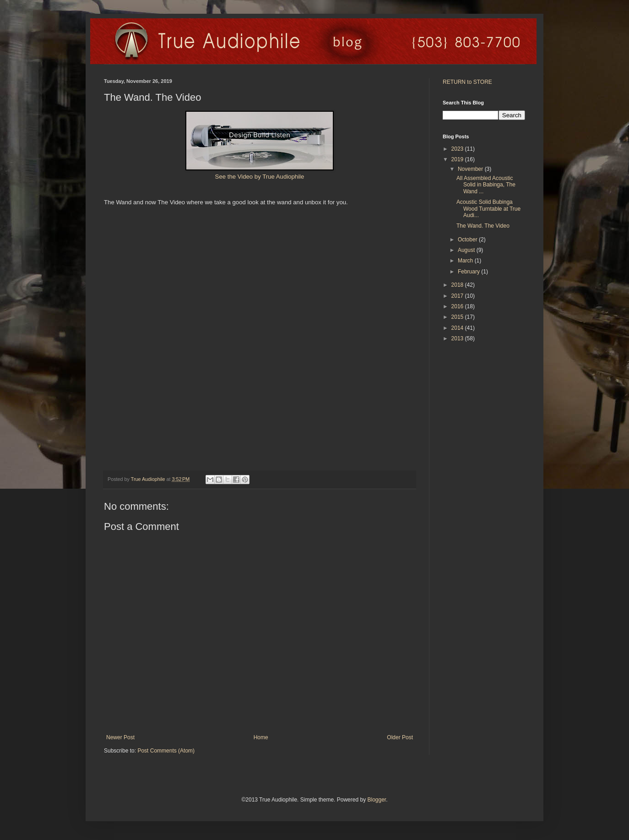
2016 (458, 306)
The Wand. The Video (483, 226)
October (468, 240)
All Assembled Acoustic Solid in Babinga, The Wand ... (486, 185)
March (466, 261)
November (471, 169)
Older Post (400, 737)
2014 (458, 328)
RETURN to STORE (467, 82)
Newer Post (120, 737)
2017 (458, 296)
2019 (458, 159)
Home (261, 737)
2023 (458, 149)
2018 (458, 285)
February (469, 272)
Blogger (377, 800)
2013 (458, 338)
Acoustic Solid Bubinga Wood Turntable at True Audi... (488, 209)
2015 (458, 317)
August (467, 250)
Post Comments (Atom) (166, 751)
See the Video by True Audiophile (260, 177)
